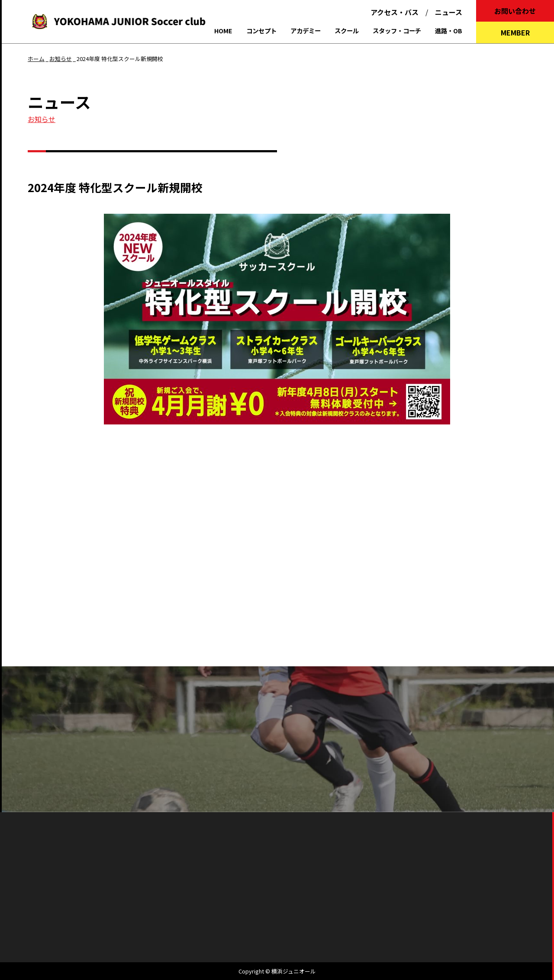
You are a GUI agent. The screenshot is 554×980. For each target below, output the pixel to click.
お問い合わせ (515, 11)
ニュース (449, 12)
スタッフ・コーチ (397, 31)
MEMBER (515, 32)
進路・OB (449, 31)
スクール (347, 31)
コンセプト (261, 31)
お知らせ (42, 119)
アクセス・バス (395, 12)
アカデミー (306, 31)
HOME (223, 31)
